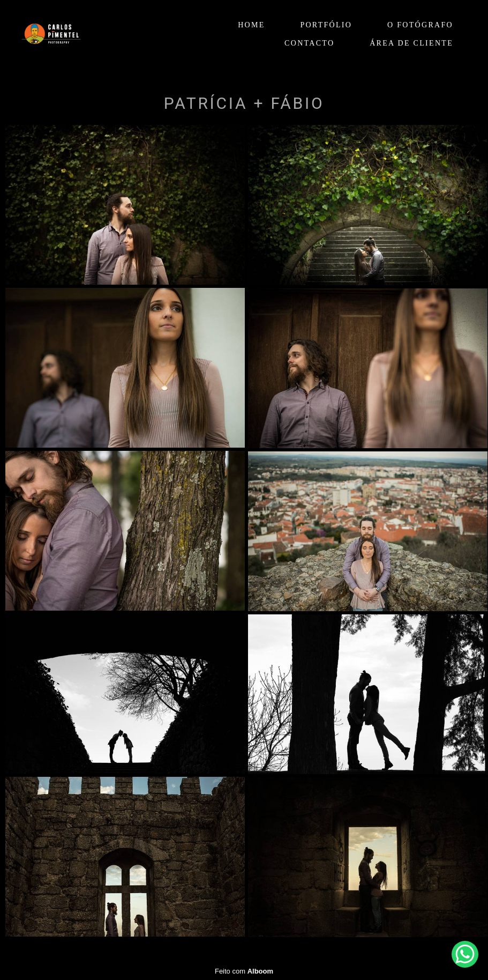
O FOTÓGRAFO (420, 25)
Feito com (244, 971)
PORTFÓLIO (326, 25)
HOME (251, 25)
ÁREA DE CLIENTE (411, 43)
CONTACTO (309, 43)
